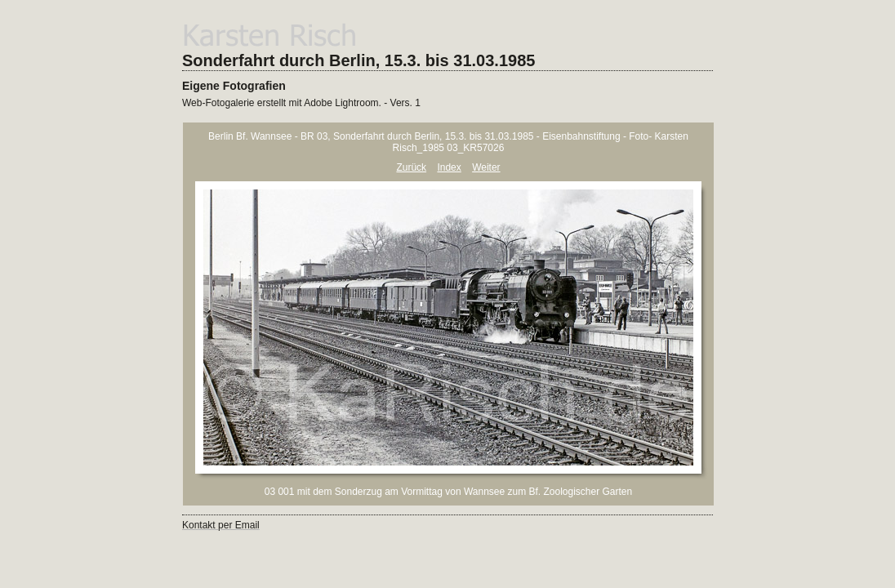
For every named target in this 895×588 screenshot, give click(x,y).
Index (449, 167)
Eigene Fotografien (234, 86)
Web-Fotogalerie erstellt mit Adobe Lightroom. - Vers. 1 (301, 103)
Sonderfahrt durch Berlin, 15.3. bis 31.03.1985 (358, 60)
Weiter (486, 167)
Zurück (411, 167)
